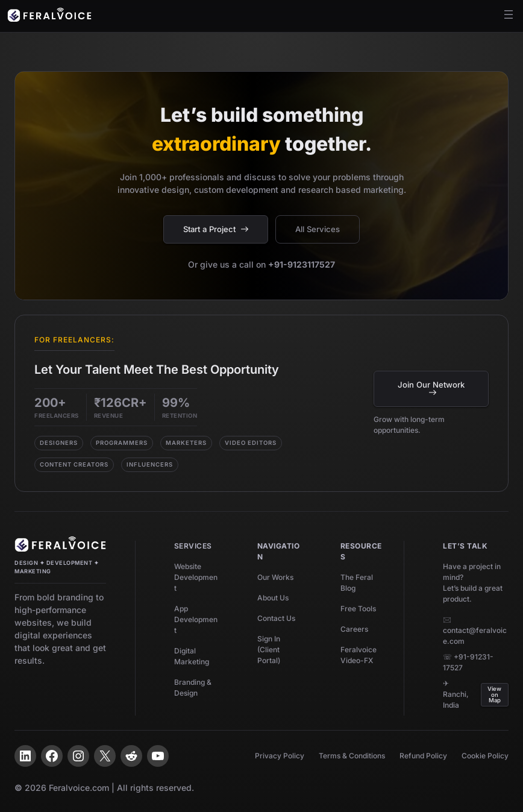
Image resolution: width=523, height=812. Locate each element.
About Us (273, 598)
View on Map (494, 694)
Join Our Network (431, 388)
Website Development (196, 577)
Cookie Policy (485, 756)
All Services (318, 229)
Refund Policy (423, 756)
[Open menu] (509, 14)
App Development (196, 619)
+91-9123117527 (302, 264)
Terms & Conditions (352, 756)
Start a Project (216, 229)
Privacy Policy (280, 756)
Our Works (275, 577)
